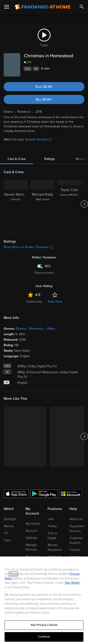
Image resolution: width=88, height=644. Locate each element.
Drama (21, 329)
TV (6, 533)
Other (51, 329)
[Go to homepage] (43, 7)
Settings (31, 538)
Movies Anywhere (55, 547)
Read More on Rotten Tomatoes (28, 247)
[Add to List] (82, 69)
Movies (9, 526)
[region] (44, 600)
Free (7, 540)
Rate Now (55, 302)
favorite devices (38, 139)
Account (32, 531)
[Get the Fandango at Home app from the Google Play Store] (44, 493)
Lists (51, 519)
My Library (33, 524)
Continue (44, 637)
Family (52, 526)
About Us (76, 519)
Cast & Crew (17, 159)
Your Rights (72, 583)
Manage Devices (31, 547)
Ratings (50, 159)
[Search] (82, 7)
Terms (14, 574)
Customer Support (76, 540)
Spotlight (10, 519)
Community (34, 302)
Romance (36, 329)
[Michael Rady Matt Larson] (43, 204)
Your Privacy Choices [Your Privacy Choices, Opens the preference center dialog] (44, 625)
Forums (75, 550)
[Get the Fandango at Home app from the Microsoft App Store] (71, 493)
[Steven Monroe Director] (16, 204)
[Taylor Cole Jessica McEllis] (69, 204)
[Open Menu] (7, 7)
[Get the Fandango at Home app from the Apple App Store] (16, 493)
